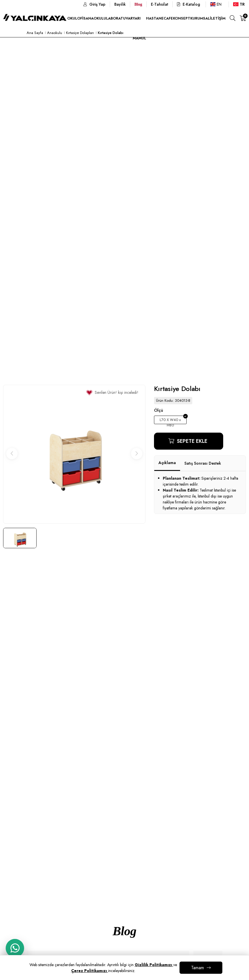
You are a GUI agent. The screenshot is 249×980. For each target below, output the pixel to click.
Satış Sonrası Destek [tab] (203, 463)
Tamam (198, 968)
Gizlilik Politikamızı (154, 965)
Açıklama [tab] (167, 463)
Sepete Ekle (191, 441)
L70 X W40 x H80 (170, 421)
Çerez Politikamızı (90, 971)
